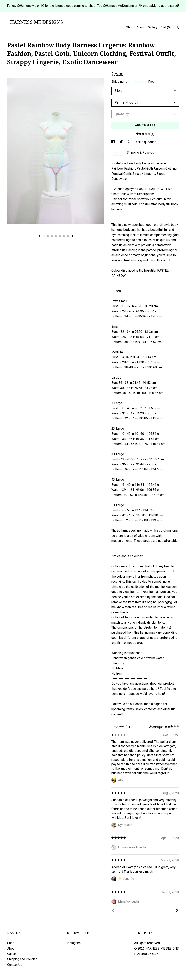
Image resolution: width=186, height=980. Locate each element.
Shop (130, 27)
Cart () (166, 27)
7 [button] (68, 236)
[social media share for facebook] (113, 142)
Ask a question (146, 142)
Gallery (153, 27)
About (141, 27)
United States (137, 82)
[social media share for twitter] (122, 142)
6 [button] (64, 236)
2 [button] (48, 236)
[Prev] (113, 911)
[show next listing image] (73, 236)
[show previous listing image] (39, 236)
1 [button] (44, 236)
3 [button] (52, 236)
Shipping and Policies (22, 959)
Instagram (74, 943)
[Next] (177, 911)
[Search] (177, 28)
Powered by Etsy (146, 954)
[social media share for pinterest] (130, 142)
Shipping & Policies (140, 153)
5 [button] (60, 236)
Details (117, 153)
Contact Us (15, 965)
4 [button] (56, 236)
